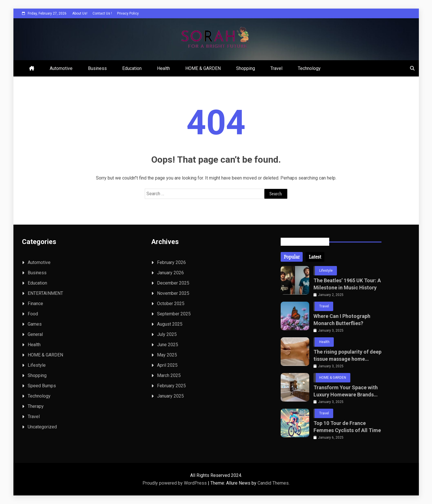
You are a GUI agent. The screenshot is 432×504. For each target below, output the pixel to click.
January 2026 (170, 273)
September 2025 (174, 314)
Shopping (246, 68)
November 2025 (173, 293)
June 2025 (168, 345)
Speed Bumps (42, 386)
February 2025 (171, 386)
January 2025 (170, 396)
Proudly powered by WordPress (175, 483)
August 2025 (170, 324)
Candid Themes (273, 483)
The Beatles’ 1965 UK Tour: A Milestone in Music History (347, 284)
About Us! (80, 13)
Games (35, 324)
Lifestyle (37, 365)
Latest (315, 257)
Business (97, 68)
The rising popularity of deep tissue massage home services (347, 356)
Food (33, 314)
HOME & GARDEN (203, 68)
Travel (276, 68)
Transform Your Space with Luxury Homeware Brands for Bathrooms (346, 391)
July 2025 (167, 334)
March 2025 (169, 375)
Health (163, 68)
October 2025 (171, 304)
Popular (292, 257)
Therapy (36, 406)
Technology (309, 68)
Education (132, 68)
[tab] (292, 257)
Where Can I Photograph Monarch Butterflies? (342, 320)
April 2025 (167, 365)
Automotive (61, 68)
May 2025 (167, 355)
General (35, 334)
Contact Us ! (102, 13)
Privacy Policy (128, 13)
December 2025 (173, 283)
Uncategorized (42, 427)
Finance (35, 304)
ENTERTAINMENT (45, 293)
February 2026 (171, 262)
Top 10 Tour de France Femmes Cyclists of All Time (347, 427)
